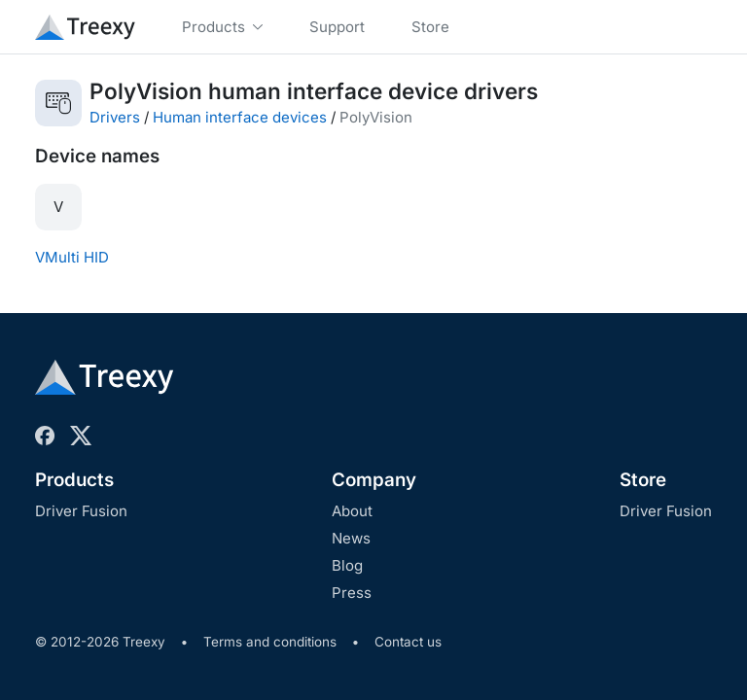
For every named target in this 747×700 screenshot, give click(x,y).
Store (643, 480)
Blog (347, 565)
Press (352, 593)
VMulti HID (72, 257)
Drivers (115, 117)
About (352, 511)
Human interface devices (240, 117)
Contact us (408, 642)
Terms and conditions (270, 642)
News (351, 538)
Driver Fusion (81, 511)
